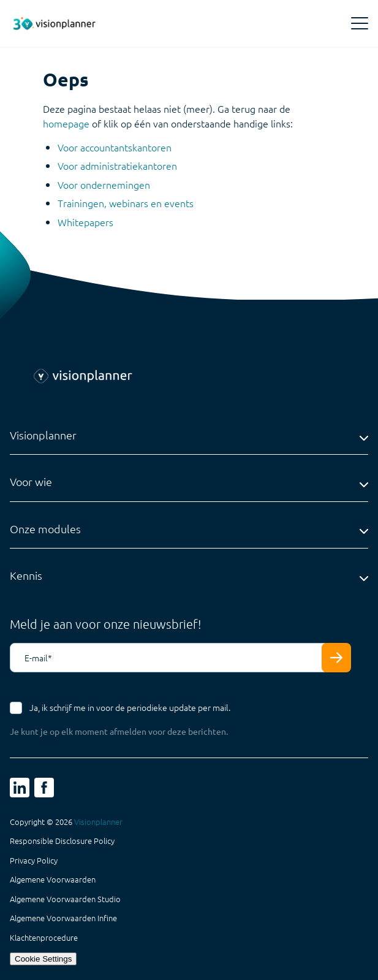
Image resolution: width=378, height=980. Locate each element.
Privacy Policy (34, 860)
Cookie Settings (43, 959)
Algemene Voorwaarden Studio (65, 899)
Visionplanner (98, 822)
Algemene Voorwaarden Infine (63, 918)
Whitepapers (85, 222)
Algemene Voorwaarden (53, 879)
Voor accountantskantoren (115, 147)
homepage (66, 123)
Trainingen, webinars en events (126, 203)
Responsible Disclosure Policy (62, 841)
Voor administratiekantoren (117, 165)
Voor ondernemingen (104, 184)
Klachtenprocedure (44, 938)
